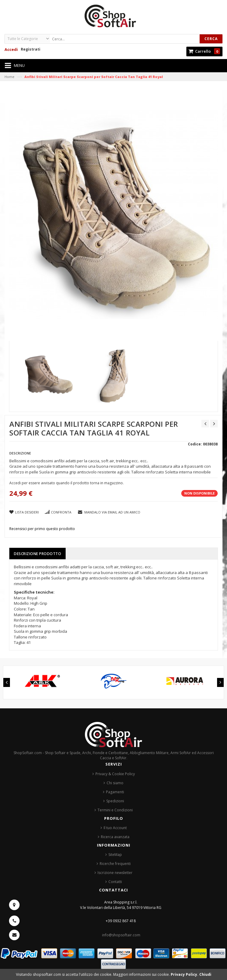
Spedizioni (115, 801)
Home (9, 77)
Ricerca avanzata (115, 837)
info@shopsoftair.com (121, 935)
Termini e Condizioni (115, 810)
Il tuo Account (115, 828)
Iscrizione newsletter (115, 873)
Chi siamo (115, 783)
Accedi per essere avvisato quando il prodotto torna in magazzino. (67, 483)
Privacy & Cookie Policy (115, 774)
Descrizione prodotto (37, 554)
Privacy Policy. (185, 974)
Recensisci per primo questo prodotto (42, 529)
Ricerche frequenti (115, 864)
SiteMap (115, 855)
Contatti (115, 882)
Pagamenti (115, 792)
